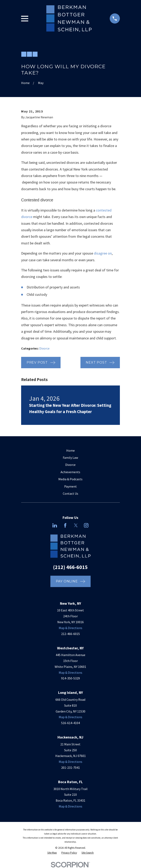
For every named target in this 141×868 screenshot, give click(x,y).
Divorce (44, 348)
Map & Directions (70, 628)
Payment (70, 486)
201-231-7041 (70, 768)
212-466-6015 (70, 634)
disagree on (103, 253)
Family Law (70, 458)
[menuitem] (52, 853)
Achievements (70, 472)
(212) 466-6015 (70, 567)
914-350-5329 (70, 678)
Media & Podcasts (70, 479)
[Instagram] (86, 525)
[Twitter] (76, 525)
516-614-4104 (70, 723)
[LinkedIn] (55, 525)
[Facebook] (65, 525)
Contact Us (70, 493)
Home (70, 450)
